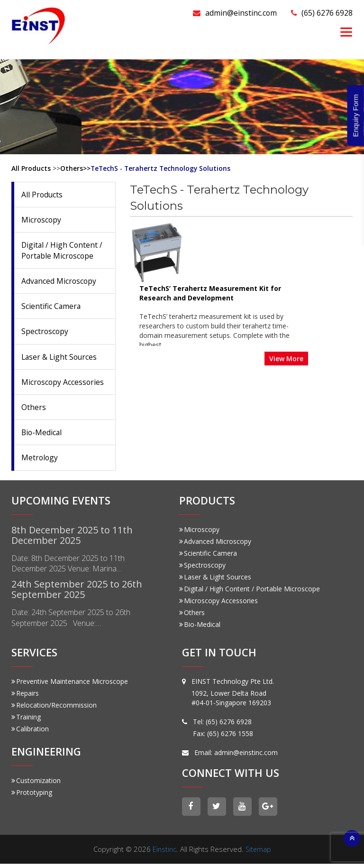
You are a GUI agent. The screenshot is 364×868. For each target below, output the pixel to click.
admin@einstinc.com (226, 13)
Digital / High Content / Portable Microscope (63, 251)
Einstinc (164, 853)
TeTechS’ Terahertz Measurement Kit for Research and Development (255, 231)
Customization (36, 784)
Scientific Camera (51, 308)
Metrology (40, 461)
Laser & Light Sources (60, 359)
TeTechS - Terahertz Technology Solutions (162, 168)
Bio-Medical (42, 435)
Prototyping (32, 796)
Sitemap (259, 853)
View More (331, 295)
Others (34, 410)
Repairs (25, 696)
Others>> (75, 168)
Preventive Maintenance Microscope (70, 685)
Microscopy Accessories (63, 384)
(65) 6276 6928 (319, 13)
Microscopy (42, 220)
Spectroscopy (45, 333)
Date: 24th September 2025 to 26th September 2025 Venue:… (75, 623)
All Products (31, 168)
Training (26, 720)
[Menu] (346, 32)
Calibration (30, 732)
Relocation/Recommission (54, 708)
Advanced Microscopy (59, 282)
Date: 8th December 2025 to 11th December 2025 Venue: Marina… (71, 567)
